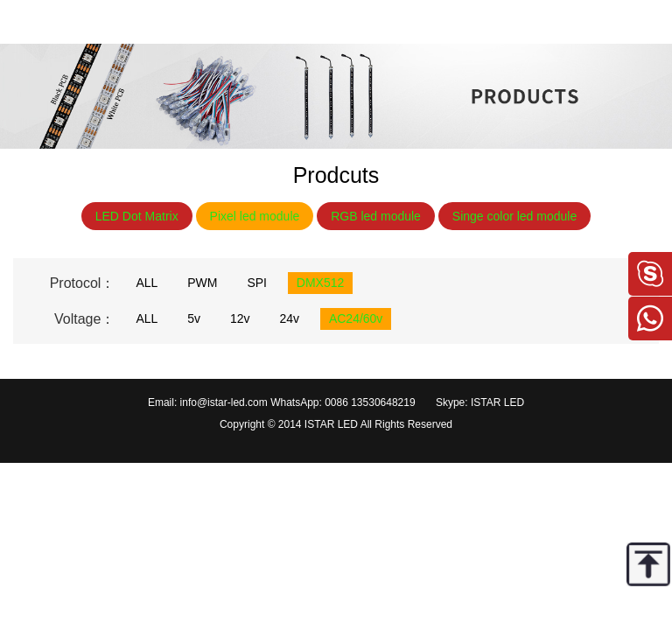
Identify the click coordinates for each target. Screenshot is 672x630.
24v (289, 318)
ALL (147, 283)
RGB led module (376, 216)
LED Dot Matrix (137, 216)
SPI (257, 283)
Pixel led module (255, 216)
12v (240, 318)
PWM (202, 283)
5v (194, 318)
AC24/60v (356, 318)
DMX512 (320, 283)
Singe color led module (514, 216)
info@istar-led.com (224, 402)
